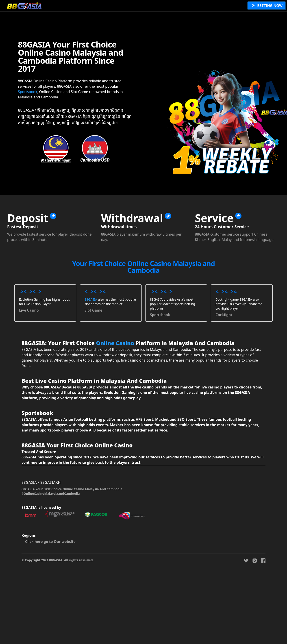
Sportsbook (28, 92)
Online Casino (115, 343)
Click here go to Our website (50, 542)
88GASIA (91, 299)
